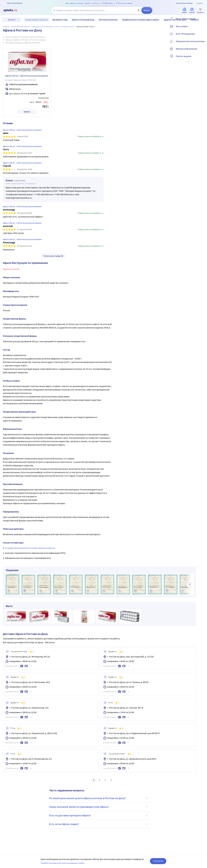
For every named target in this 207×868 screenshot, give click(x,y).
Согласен (158, 861)
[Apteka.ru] (13, 10)
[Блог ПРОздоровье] (203, 36)
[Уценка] (192, 11)
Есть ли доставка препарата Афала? (99, 815)
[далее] (189, 584)
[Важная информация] (203, 51)
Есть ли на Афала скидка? (99, 824)
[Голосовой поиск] (138, 10)
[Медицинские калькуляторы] (203, 44)
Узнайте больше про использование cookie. (63, 863)
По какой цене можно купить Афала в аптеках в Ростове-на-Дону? (99, 798)
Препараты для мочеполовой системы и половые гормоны (53, 26)
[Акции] (184, 11)
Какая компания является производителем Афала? (99, 807)
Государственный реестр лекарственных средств (30, 548)
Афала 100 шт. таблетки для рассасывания (26, 76)
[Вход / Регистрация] (203, 21)
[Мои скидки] (203, 29)
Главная (6, 26)
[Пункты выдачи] (203, 59)
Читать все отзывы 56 (53, 256)
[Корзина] (200, 11)
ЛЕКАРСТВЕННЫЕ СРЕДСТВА (20, 26)
